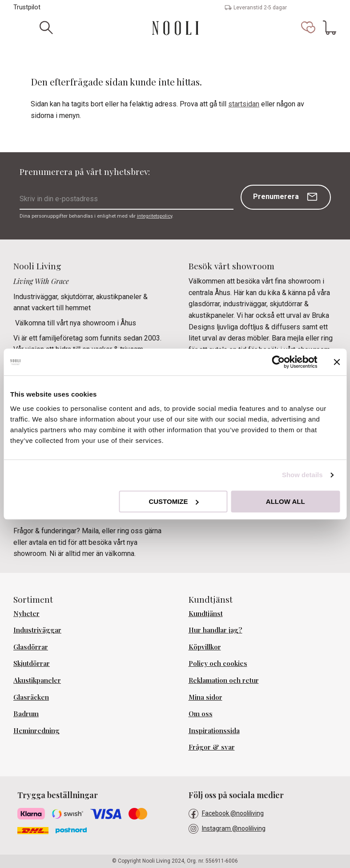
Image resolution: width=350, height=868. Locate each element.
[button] (308, 28)
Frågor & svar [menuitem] (212, 747)
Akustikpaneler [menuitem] (37, 680)
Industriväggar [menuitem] (37, 630)
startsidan (244, 104)
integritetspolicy (155, 216)
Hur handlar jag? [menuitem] (215, 630)
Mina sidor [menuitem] (205, 697)
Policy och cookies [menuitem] (218, 663)
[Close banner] (337, 362)
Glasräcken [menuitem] (31, 697)
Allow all (286, 501)
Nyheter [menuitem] (26, 613)
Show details (302, 475)
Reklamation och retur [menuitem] (224, 680)
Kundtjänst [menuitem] (206, 613)
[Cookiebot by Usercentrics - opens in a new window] (278, 362)
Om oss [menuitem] (201, 714)
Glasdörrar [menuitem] (31, 647)
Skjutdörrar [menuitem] (32, 663)
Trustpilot (27, 7)
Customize (173, 501)
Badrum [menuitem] (26, 714)
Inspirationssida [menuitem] (214, 730)
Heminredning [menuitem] (36, 730)
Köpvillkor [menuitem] (205, 647)
